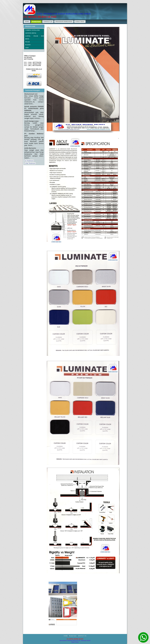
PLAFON (28, 45)
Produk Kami (36, 22)
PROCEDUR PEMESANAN (64, 22)
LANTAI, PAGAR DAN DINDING (35, 36)
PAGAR (27, 42)
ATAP (27, 48)
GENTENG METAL (31, 33)
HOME (27, 22)
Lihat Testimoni (30, 163)
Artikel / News (80, 22)
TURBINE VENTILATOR (32, 30)
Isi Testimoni (29, 161)
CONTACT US (48, 22)
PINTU (27, 39)
